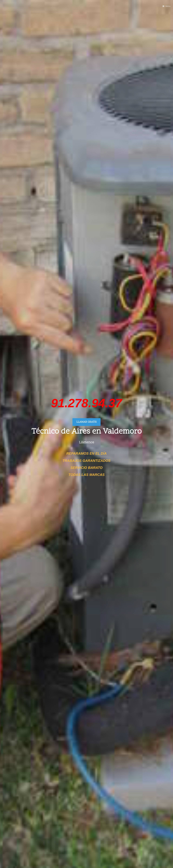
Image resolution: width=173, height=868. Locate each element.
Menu (168, 6)
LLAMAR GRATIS (86, 422)
